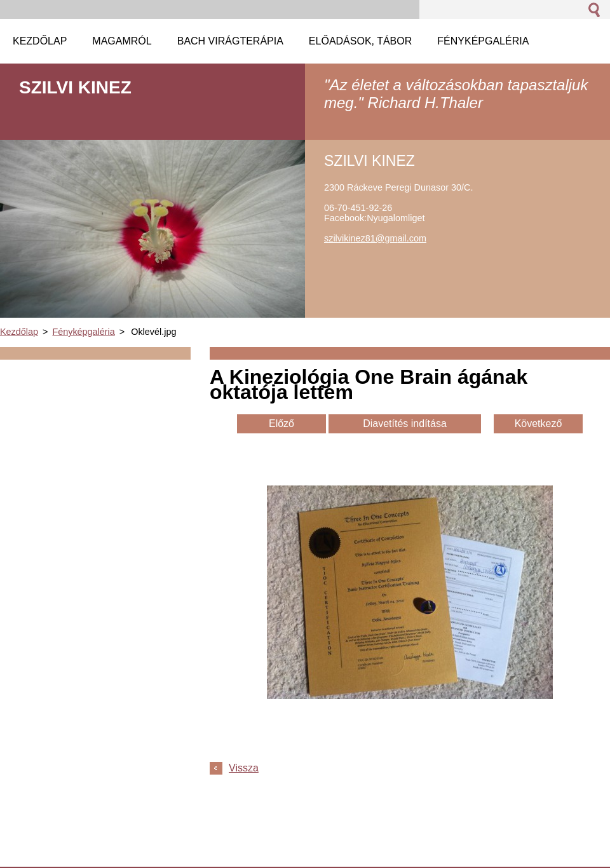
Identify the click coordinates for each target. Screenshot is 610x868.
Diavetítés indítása (405, 424)
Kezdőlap (19, 332)
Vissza (244, 768)
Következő (539, 424)
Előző (281, 424)
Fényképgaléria (83, 332)
